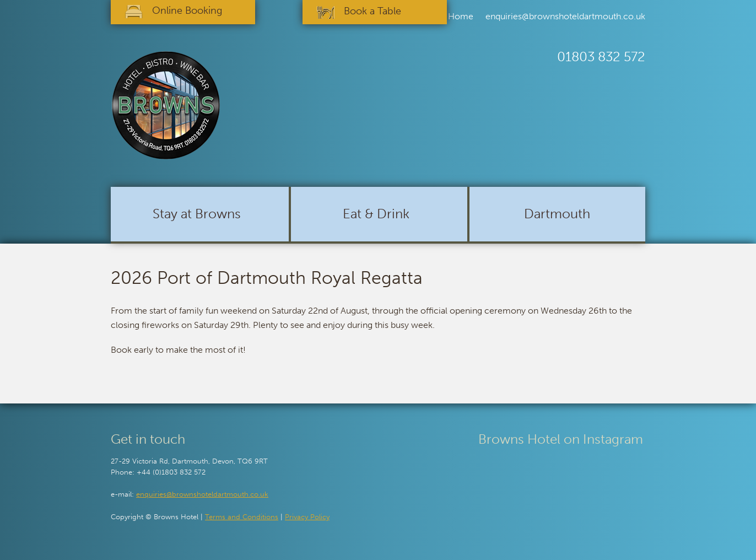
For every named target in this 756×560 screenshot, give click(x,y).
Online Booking (187, 10)
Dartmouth (557, 214)
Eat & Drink (376, 214)
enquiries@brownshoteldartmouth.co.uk (565, 16)
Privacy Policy (307, 517)
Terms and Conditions (242, 517)
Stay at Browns (197, 214)
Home (461, 16)
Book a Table (372, 11)
